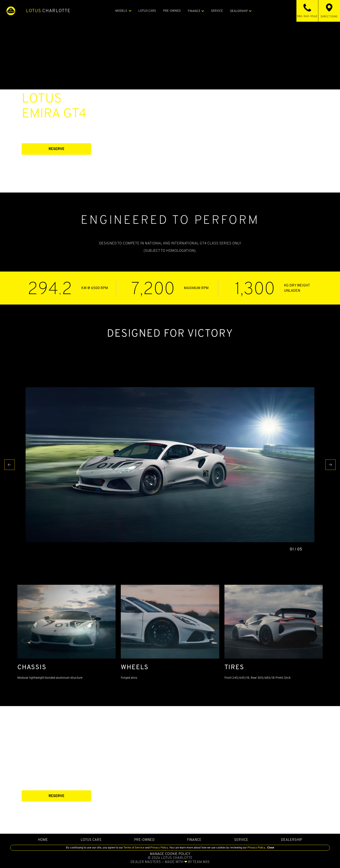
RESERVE (56, 149)
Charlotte (48, 11)
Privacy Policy (159, 847)
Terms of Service (134, 847)
